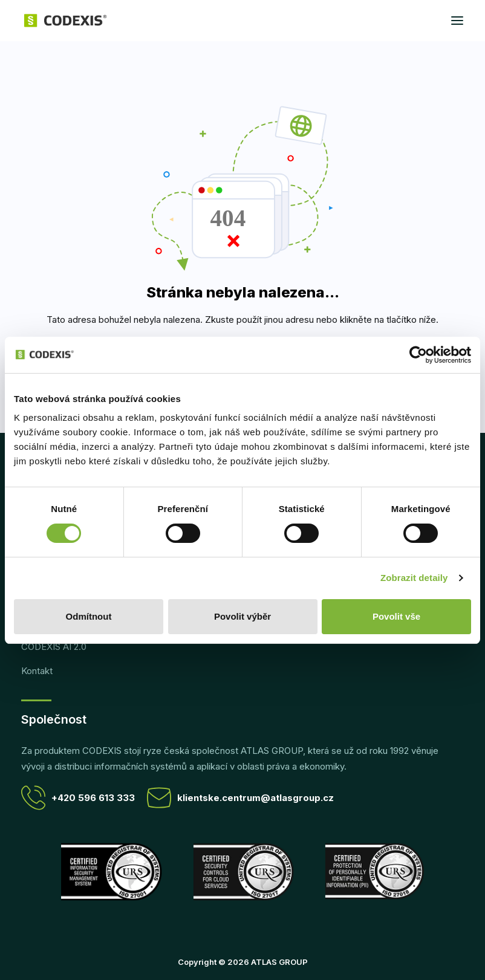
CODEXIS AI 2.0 (54, 647)
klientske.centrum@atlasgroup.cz (240, 798)
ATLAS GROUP (279, 962)
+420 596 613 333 (78, 798)
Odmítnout (89, 616)
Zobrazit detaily (414, 578)
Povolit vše (396, 616)
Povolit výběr (242, 616)
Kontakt (37, 671)
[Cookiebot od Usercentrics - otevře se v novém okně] (418, 355)
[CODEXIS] (66, 21)
